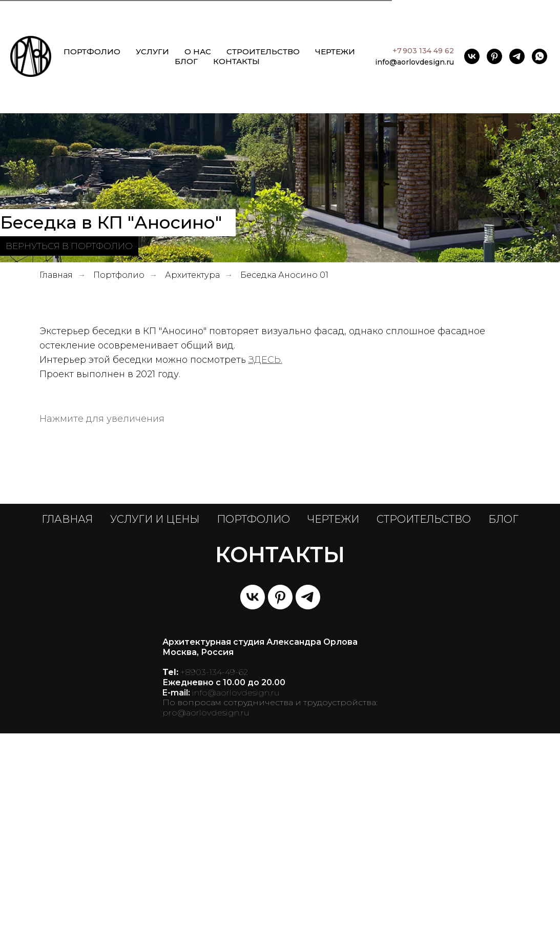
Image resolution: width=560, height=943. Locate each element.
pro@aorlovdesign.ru (206, 922)
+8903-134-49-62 (214, 882)
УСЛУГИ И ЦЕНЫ (155, 729)
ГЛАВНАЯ (67, 729)
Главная (56, 275)
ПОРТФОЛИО (92, 52)
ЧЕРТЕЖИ (335, 52)
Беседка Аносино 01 (284, 275)
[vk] (472, 56)
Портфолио (119, 275)
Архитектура (192, 275)
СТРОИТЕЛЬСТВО (263, 52)
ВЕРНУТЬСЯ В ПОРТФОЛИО (69, 246)
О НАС (198, 52)
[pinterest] (494, 56)
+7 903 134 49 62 (423, 51)
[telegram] (517, 56)
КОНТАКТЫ (236, 61)
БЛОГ (186, 61)
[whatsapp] (540, 56)
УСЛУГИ (152, 52)
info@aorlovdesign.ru (414, 62)
